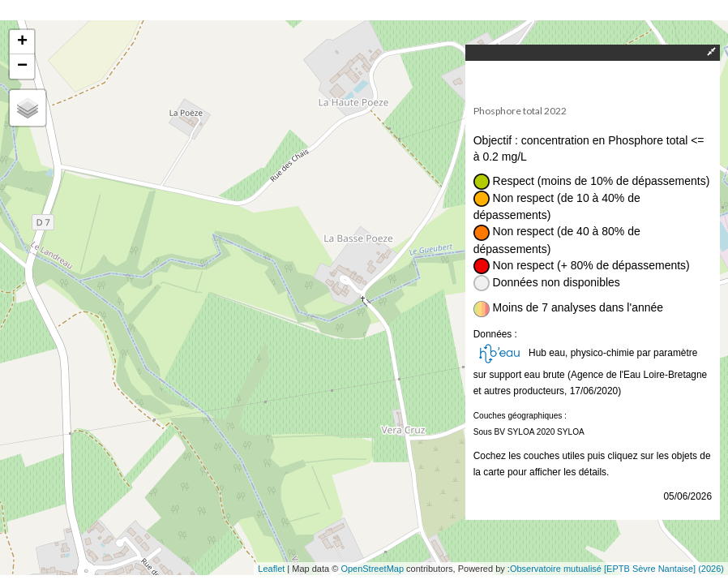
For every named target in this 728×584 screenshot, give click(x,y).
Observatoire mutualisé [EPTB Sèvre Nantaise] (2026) (617, 569)
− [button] (22, 67)
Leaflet (271, 569)
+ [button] (22, 42)
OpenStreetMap (372, 569)
